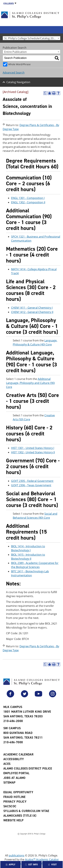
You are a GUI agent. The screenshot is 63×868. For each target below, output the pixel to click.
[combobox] (32, 38)
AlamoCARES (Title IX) (20, 816)
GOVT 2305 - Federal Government (32, 481)
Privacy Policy (15, 802)
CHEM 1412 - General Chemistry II (32, 312)
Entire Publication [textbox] (15, 52)
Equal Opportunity (18, 792)
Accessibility (14, 759)
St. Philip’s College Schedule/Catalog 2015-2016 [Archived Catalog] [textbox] (32, 38)
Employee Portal (16, 773)
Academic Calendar (18, 754)
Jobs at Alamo (14, 778)
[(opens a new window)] (45, 93)
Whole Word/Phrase (19, 64)
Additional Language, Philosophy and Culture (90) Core (30, 383)
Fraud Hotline (14, 797)
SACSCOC (10, 806)
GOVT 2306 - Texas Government (31, 485)
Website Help (13, 820)
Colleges (9, 4)
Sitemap (9, 783)
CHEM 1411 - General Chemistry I (32, 308)
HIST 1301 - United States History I (33, 448)
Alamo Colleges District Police (28, 769)
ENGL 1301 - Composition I (28, 198)
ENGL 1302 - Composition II (28, 202)
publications (17, 855)
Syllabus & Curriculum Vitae (26, 811)
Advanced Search (14, 73)
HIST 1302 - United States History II (33, 452)
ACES (7, 764)
